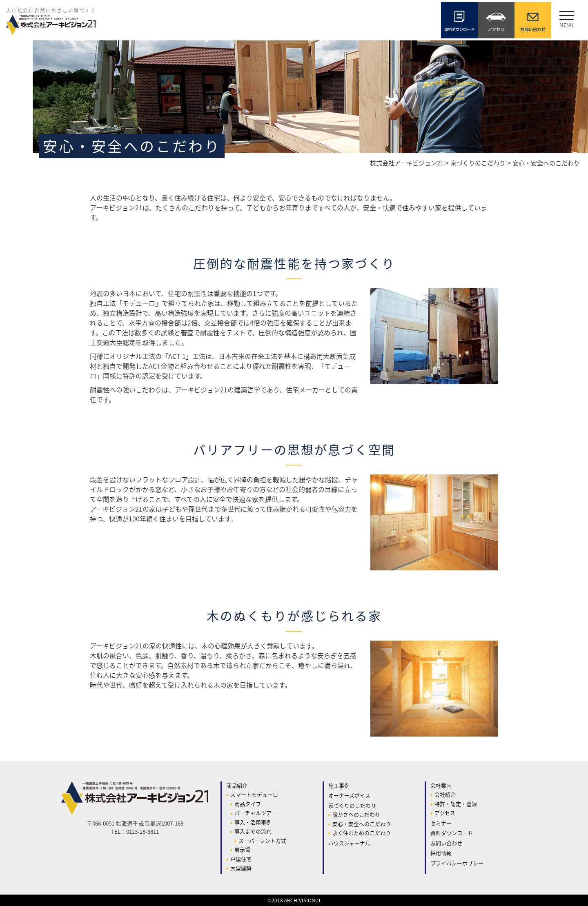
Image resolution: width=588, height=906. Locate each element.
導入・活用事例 (253, 822)
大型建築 (241, 868)
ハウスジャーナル (349, 843)
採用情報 (441, 853)
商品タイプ (248, 804)
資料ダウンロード (452, 833)
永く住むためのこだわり (362, 833)
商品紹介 (237, 785)
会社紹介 (445, 794)
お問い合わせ (446, 843)
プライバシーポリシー (457, 863)
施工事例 (339, 785)
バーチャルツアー (255, 813)
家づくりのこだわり (352, 805)
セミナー (441, 823)
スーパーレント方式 (262, 840)
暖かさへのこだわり (356, 814)
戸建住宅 (241, 859)
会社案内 (441, 785)
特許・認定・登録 (456, 804)
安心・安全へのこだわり (362, 824)
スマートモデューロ (254, 794)
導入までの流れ (253, 831)
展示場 (242, 849)
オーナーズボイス (349, 795)
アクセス (445, 813)
